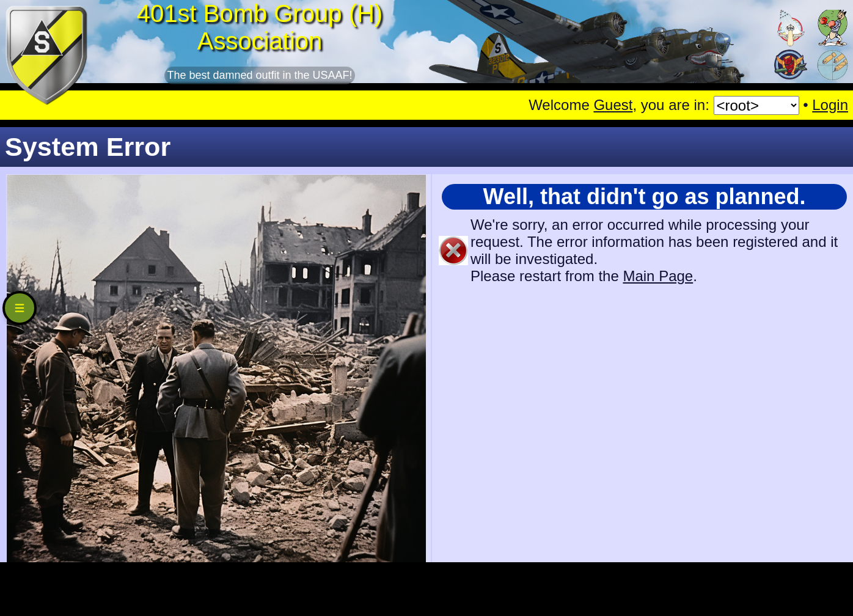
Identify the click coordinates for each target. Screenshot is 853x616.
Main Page (658, 276)
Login (830, 105)
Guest (613, 105)
